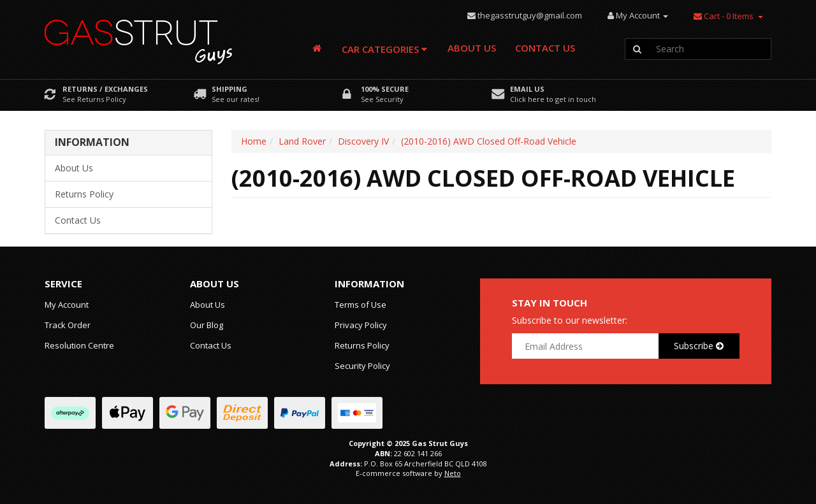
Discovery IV (363, 141)
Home (254, 141)
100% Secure (385, 89)
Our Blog (207, 325)
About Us (472, 48)
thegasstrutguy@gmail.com (530, 15)
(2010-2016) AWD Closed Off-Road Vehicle (489, 141)
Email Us (527, 89)
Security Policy (362, 366)
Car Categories (384, 49)
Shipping (229, 89)
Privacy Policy (361, 325)
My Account (67, 305)
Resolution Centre (79, 345)
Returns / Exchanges (105, 89)
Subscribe (699, 346)
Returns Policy (84, 194)
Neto (453, 473)
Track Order (68, 325)
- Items (724, 16)
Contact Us (545, 48)
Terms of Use (361, 305)
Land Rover (302, 141)
